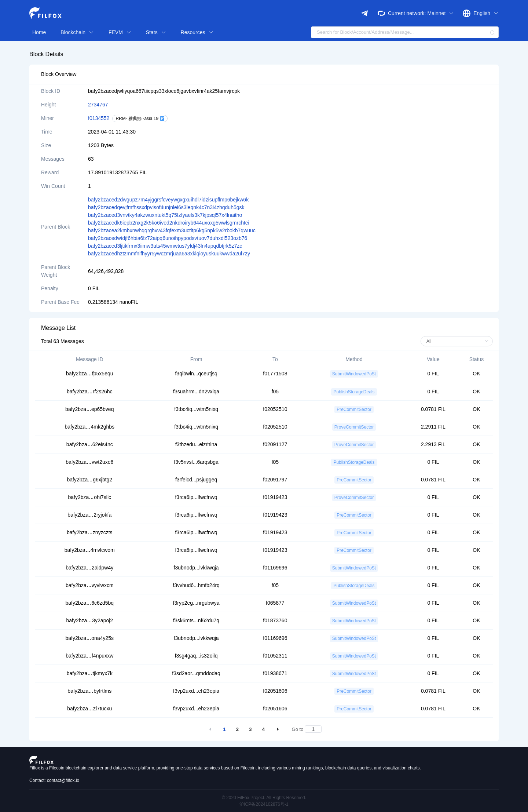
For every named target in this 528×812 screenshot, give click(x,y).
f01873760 (275, 620)
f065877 (275, 603)
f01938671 (275, 673)
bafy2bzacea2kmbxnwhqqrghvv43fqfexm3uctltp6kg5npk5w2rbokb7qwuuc (172, 230)
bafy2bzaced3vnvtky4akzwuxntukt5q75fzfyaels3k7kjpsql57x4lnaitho (165, 215)
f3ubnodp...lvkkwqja (196, 568)
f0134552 (99, 118)
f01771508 (275, 374)
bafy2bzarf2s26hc (90, 392)
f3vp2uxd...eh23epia (196, 691)
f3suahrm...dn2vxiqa (196, 392)
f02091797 (275, 480)
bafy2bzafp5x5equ (89, 374)
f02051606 (275, 691)
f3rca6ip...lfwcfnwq (196, 497)
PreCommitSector (354, 409)
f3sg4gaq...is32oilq (196, 656)
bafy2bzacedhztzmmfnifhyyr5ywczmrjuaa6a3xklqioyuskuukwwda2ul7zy (169, 254)
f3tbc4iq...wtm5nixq (196, 409)
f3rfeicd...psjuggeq (196, 480)
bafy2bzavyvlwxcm (90, 585)
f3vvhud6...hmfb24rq (196, 585)
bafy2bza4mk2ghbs (90, 427)
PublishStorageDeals (354, 392)
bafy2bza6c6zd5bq (90, 603)
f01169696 (275, 568)
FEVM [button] (120, 32)
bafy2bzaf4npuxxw (89, 656)
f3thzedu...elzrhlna (196, 444)
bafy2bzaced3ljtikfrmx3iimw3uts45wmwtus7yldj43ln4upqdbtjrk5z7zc (165, 246)
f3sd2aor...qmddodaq (196, 673)
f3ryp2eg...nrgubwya (196, 603)
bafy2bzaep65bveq (89, 409)
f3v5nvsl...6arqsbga (196, 462)
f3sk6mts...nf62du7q (196, 620)
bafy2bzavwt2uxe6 (89, 462)
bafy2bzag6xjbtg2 (89, 480)
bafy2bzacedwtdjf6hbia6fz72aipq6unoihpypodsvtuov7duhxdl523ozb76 (168, 238)
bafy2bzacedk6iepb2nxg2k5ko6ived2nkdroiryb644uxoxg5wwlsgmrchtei (169, 223)
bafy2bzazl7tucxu (89, 709)
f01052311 (275, 656)
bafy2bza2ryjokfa (89, 515)
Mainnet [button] (441, 13)
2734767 (98, 105)
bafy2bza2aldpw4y (89, 568)
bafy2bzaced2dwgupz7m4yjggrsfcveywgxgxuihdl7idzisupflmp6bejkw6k (168, 200)
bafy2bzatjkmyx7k (90, 673)
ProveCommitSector (354, 427)
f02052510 (275, 409)
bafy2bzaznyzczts (90, 532)
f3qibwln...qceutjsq (196, 374)
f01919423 (275, 497)
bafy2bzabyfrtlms (89, 691)
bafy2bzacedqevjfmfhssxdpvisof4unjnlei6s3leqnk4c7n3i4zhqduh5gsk (166, 207)
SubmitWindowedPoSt (354, 374)
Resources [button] (197, 32)
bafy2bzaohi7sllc (90, 497)
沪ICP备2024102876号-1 (264, 804)
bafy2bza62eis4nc (90, 444)
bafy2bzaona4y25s (90, 638)
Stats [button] (156, 32)
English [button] (486, 13)
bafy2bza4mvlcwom (90, 550)
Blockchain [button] (77, 32)
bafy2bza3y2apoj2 (89, 620)
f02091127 (275, 444)
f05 (275, 392)
